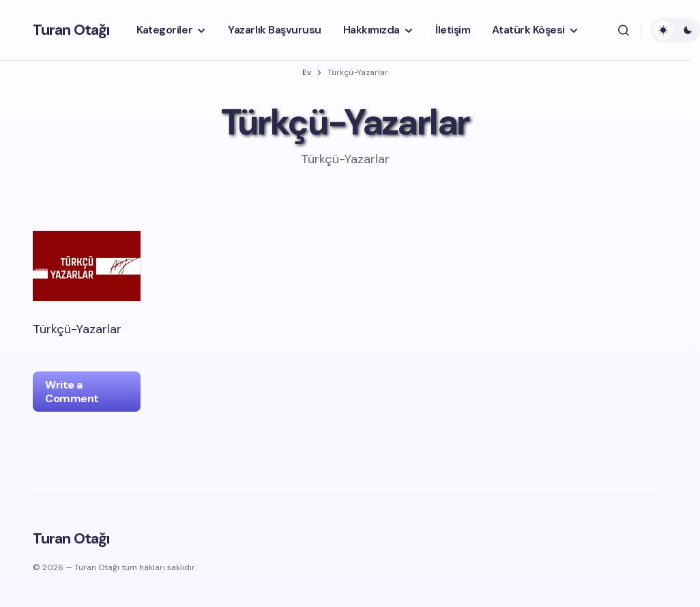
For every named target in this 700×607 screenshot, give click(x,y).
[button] (624, 30)
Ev (307, 72)
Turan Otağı (71, 30)
